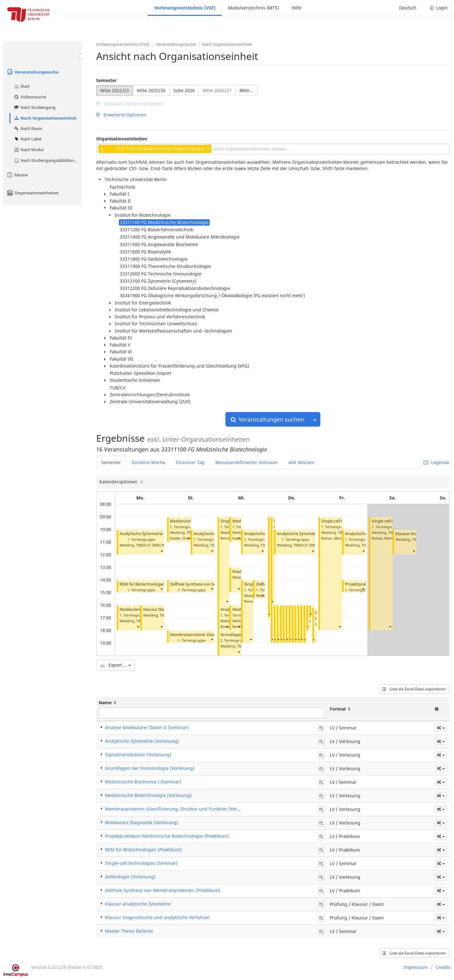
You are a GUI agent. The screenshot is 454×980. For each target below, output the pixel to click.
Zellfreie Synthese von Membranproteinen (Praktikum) (163, 890)
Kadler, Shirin (181, 538)
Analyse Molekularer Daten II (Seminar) (147, 727)
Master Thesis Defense (129, 931)
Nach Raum (28, 128)
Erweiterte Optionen (121, 115)
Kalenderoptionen (119, 482)
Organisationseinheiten (32, 193)
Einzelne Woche (148, 462)
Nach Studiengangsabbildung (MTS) (48, 160)
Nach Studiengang (35, 107)
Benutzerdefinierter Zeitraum (247, 462)
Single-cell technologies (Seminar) (141, 863)
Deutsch (408, 8)
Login (438, 8)
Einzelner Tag (190, 462)
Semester (106, 80)
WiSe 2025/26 (151, 90)
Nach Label (27, 139)
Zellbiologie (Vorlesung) (130, 877)
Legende (436, 462)
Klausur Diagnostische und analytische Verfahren (157, 917)
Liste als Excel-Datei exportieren (414, 689)
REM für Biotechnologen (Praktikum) (154, 584)
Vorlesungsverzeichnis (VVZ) (185, 8)
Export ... (116, 665)
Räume (17, 175)
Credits (443, 967)
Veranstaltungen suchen (267, 419)
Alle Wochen (302, 462)
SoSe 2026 (184, 90)
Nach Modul (29, 150)
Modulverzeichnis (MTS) (253, 8)
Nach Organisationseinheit (45, 118)
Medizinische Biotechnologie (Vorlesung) (148, 795)
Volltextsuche (30, 97)
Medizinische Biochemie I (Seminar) (143, 782)
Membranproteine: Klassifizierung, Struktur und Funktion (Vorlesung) (179, 809)
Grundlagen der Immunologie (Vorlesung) (150, 768)
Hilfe (297, 8)
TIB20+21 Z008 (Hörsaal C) (157, 545)
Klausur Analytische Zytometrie (138, 904)
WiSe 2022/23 (115, 90)
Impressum (415, 967)
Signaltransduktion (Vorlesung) (138, 755)
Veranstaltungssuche (32, 72)
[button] (161, 551)
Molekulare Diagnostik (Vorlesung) (142, 822)
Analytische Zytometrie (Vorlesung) (153, 534)
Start (22, 86)
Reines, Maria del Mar (339, 538)
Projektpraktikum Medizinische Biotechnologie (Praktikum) (167, 836)
